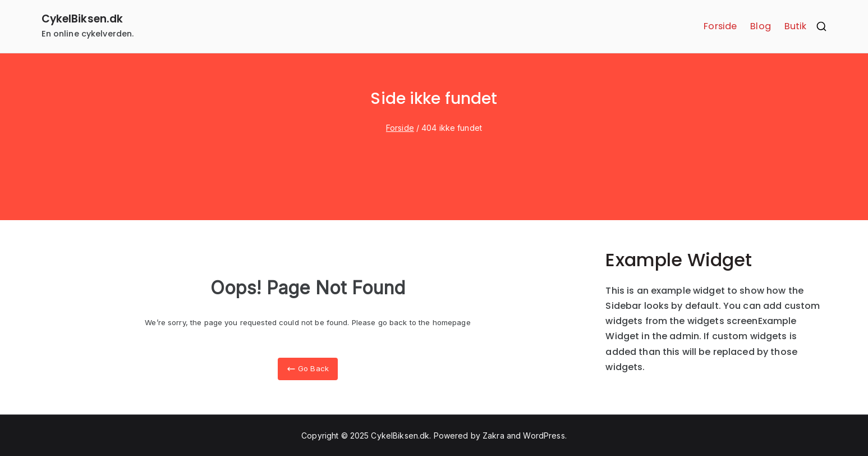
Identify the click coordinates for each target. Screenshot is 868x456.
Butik (796, 26)
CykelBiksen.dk (82, 19)
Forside (720, 26)
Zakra (493, 436)
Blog (761, 26)
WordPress (544, 436)
